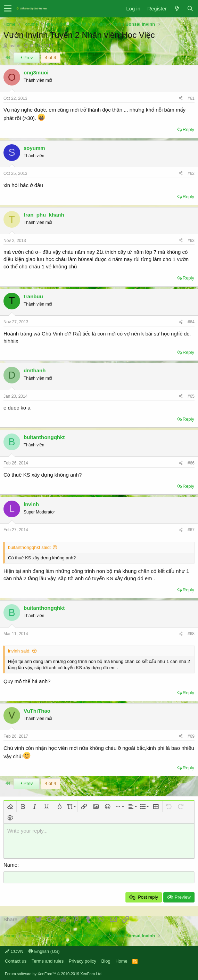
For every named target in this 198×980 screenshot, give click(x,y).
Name (10, 865)
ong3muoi (36, 72)
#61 (191, 98)
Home (121, 961)
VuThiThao (37, 711)
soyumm (34, 148)
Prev (26, 58)
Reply (188, 129)
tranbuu (33, 296)
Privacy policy (82, 961)
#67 (191, 530)
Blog (106, 961)
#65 (191, 396)
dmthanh (35, 370)
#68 (191, 634)
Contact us (16, 961)
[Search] (190, 9)
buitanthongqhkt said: (30, 547)
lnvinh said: (19, 651)
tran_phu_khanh (44, 215)
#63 (191, 241)
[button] (8, 9)
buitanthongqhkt (44, 437)
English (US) (44, 951)
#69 (191, 736)
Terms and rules (48, 961)
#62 (191, 173)
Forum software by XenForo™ (54, 974)
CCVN (14, 951)
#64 (191, 322)
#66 (191, 463)
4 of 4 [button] (51, 58)
